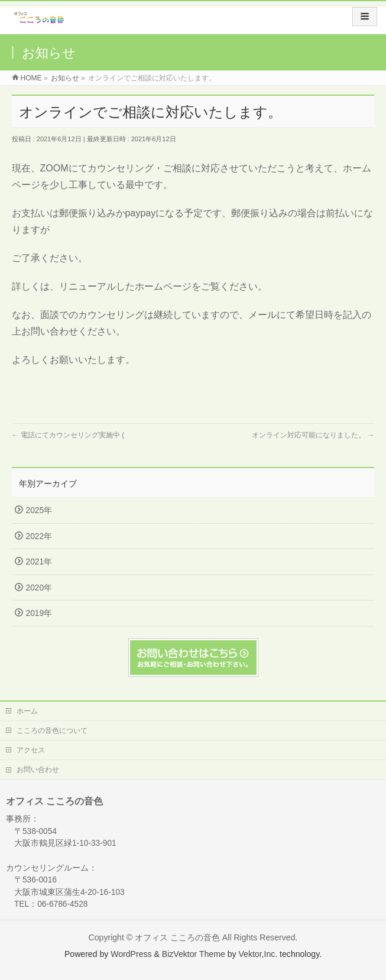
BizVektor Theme (194, 954)
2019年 (39, 613)
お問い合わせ (38, 770)
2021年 (39, 562)
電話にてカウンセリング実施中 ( (68, 435)
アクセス (31, 750)
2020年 (39, 588)
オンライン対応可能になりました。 (313, 435)
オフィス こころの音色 (177, 937)
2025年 (39, 510)
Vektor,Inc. (258, 954)
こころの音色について (52, 731)
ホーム (27, 711)
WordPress (131, 954)
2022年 (39, 536)
